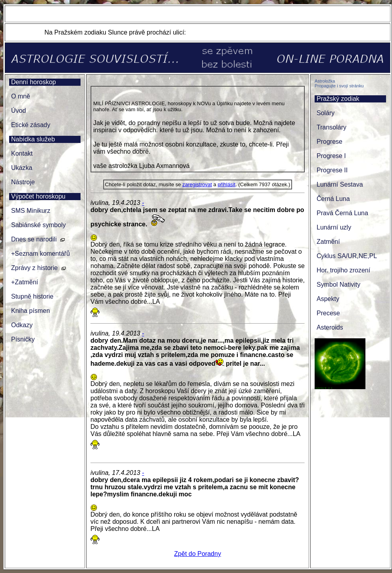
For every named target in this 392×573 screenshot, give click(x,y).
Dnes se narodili (34, 239)
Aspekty (328, 299)
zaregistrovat (197, 184)
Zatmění (328, 242)
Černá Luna (333, 199)
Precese (328, 313)
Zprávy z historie (34, 268)
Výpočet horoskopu (38, 196)
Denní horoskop (34, 82)
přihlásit (227, 184)
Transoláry (331, 127)
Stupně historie (32, 296)
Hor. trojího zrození (343, 270)
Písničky (23, 339)
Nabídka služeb (33, 139)
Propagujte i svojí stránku (339, 86)
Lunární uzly (334, 227)
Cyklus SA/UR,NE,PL (347, 256)
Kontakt (22, 153)
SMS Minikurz (31, 211)
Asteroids (330, 327)
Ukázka (22, 168)
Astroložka (325, 81)
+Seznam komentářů (40, 254)
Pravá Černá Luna (342, 213)
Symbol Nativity (338, 285)
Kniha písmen (31, 311)
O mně (21, 96)
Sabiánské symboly (38, 225)
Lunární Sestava (340, 184)
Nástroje (23, 182)
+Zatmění (25, 282)
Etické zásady (31, 125)
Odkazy (22, 325)
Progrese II (332, 170)
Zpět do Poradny (198, 554)
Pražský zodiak (338, 99)
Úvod (18, 111)
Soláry (326, 113)
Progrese (330, 142)
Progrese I (331, 156)
